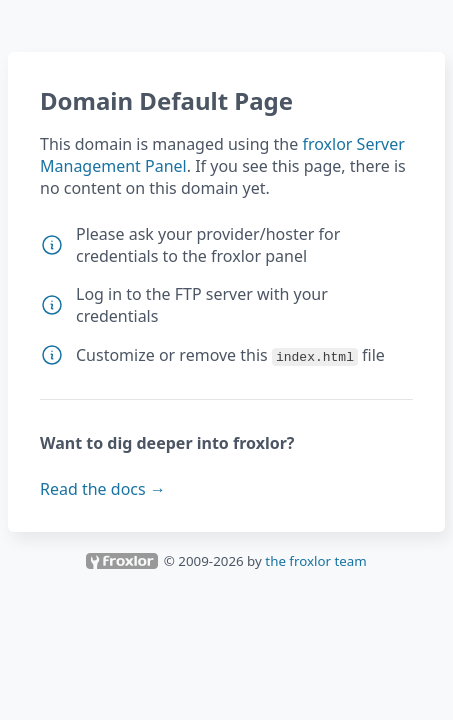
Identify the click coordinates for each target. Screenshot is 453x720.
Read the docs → (103, 489)
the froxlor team (315, 561)
